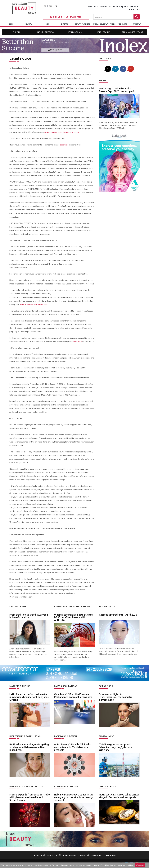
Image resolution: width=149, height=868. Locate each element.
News (28, 24)
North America (46, 32)
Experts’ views (18, 607)
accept (140, 865)
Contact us (52, 855)
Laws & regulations (65, 686)
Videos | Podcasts (119, 24)
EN (50, 6)
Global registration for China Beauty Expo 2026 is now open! (117, 90)
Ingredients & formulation (25, 736)
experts (65, 24)
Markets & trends (20, 686)
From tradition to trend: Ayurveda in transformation (29, 616)
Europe (17, 32)
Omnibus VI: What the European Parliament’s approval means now (73, 695)
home (11, 24)
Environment (107, 736)
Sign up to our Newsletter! (66, 17)
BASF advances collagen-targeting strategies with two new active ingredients (29, 747)
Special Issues (107, 607)
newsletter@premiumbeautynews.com (61, 132)
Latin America (74, 32)
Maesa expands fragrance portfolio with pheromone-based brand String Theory (30, 797)
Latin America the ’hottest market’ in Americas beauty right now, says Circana (29, 697)
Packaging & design (65, 736)
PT (56, 6)
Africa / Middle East (132, 32)
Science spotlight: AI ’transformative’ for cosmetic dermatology (116, 697)
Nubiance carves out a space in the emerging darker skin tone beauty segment (74, 797)
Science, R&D (106, 686)
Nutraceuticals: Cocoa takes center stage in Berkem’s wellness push (119, 796)
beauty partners (83, 24)
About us (38, 855)
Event (135, 24)
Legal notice (110, 855)
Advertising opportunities (74, 855)
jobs (47, 24)
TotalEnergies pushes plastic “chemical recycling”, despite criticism (115, 747)
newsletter (96, 855)
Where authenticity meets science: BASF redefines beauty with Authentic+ (74, 617)
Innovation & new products (26, 786)
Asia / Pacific (104, 32)
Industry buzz (107, 786)
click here (64, 145)
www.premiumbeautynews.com (34, 304)
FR (45, 6)
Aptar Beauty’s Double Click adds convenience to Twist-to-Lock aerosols (73, 747)
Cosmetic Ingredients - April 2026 (118, 614)
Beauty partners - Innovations (72, 607)
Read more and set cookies (121, 865)
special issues (99, 24)
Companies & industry (67, 786)
